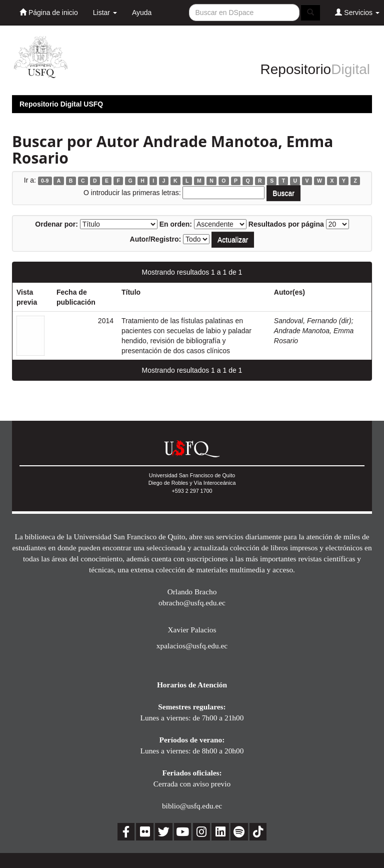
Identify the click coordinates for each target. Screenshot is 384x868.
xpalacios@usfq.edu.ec (192, 646)
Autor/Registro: (156, 239)
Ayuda (142, 13)
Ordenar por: (56, 224)
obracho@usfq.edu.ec (192, 603)
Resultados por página (286, 224)
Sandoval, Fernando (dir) (313, 321)
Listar (105, 13)
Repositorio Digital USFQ (61, 104)
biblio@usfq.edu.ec (192, 806)
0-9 (45, 181)
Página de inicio (49, 12)
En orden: (176, 224)
